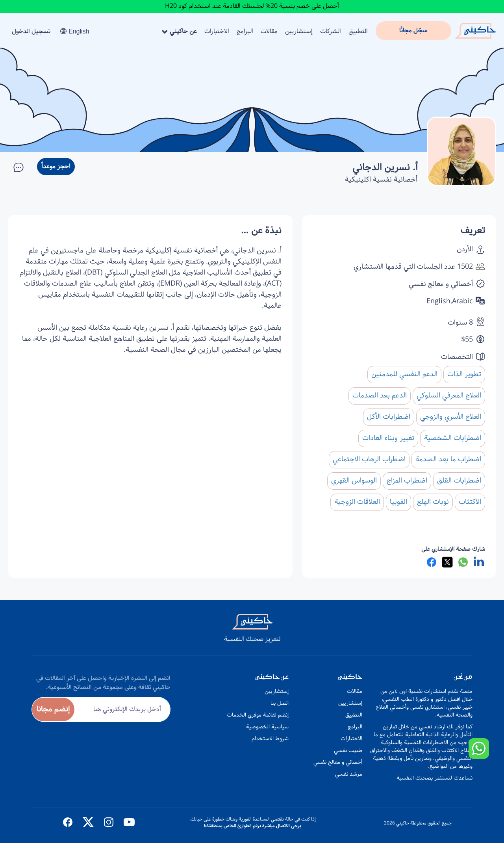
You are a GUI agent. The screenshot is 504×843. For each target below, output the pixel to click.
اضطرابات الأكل (389, 417)
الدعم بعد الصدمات (380, 396)
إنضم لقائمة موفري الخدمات (258, 715)
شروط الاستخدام (270, 739)
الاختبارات (217, 31)
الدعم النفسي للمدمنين (404, 374)
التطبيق (358, 31)
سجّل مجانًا (413, 31)
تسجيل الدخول (31, 31)
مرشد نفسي (349, 774)
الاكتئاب (470, 502)
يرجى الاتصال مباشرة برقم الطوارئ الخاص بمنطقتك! (253, 826)
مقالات (269, 31)
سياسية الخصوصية (267, 727)
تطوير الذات (464, 374)
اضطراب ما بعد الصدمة (448, 459)
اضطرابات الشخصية (453, 438)
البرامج (245, 31)
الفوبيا (398, 502)
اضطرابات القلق (459, 481)
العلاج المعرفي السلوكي (449, 396)
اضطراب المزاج (407, 481)
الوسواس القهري (354, 481)
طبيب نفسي (348, 750)
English (75, 31)
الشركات (331, 31)
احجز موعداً (56, 166)
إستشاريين (299, 31)
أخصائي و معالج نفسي (338, 762)
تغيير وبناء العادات (388, 438)
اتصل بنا (280, 703)
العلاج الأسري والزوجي (451, 417)
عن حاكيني (179, 31)
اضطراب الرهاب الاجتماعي (369, 459)
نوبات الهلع (433, 502)
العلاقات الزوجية (357, 502)
